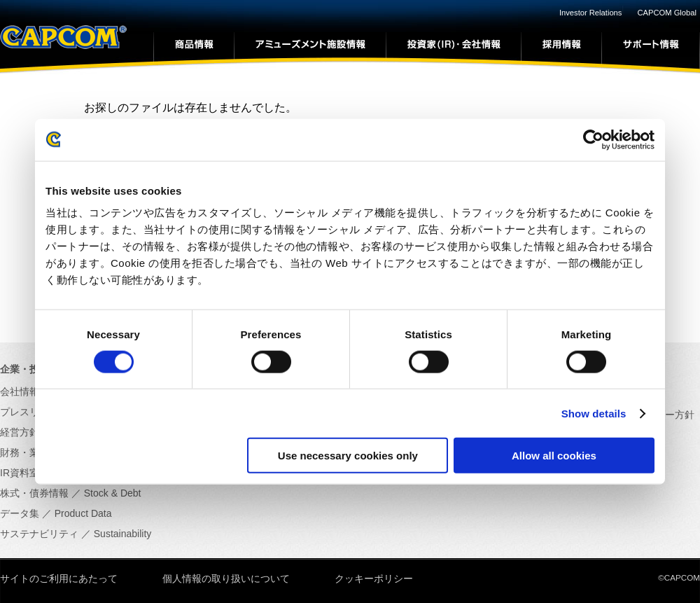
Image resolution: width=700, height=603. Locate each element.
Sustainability (123, 534)
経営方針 (20, 432)
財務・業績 (24, 452)
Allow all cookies (554, 456)
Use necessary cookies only (348, 456)
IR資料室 (20, 473)
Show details (594, 413)
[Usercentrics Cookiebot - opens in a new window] (593, 139)
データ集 (20, 513)
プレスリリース (34, 412)
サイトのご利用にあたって (59, 578)
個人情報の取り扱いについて (226, 578)
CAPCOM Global (667, 13)
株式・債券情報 (34, 493)
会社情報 (20, 391)
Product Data (83, 513)
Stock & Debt (113, 493)
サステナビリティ (39, 534)
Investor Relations (591, 13)
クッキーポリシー (374, 578)
